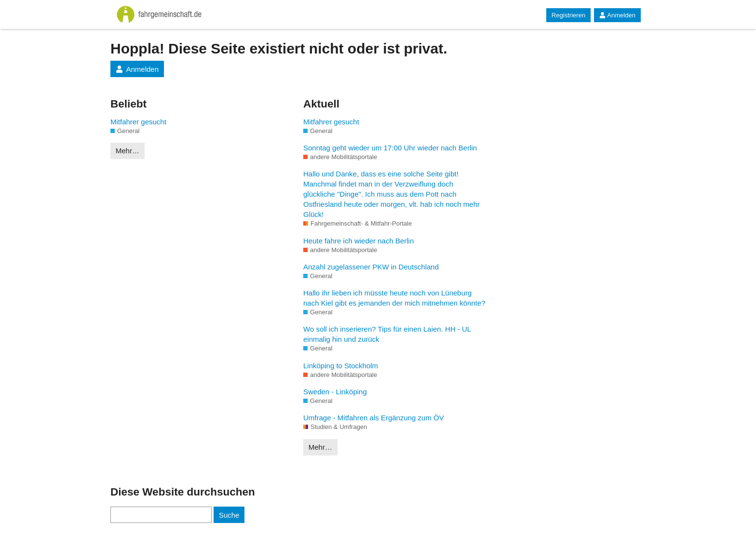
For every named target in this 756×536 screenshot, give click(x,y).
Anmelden (617, 15)
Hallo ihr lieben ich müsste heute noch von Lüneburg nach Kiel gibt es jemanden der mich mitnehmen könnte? (394, 298)
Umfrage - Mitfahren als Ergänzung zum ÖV (374, 418)
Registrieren (568, 15)
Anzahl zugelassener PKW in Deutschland (371, 267)
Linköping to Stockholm (341, 366)
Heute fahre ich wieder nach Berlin (358, 241)
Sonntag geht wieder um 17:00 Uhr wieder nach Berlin (390, 148)
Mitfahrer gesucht (138, 122)
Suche (229, 515)
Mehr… (128, 151)
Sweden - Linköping (335, 392)
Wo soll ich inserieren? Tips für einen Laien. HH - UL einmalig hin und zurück (387, 334)
